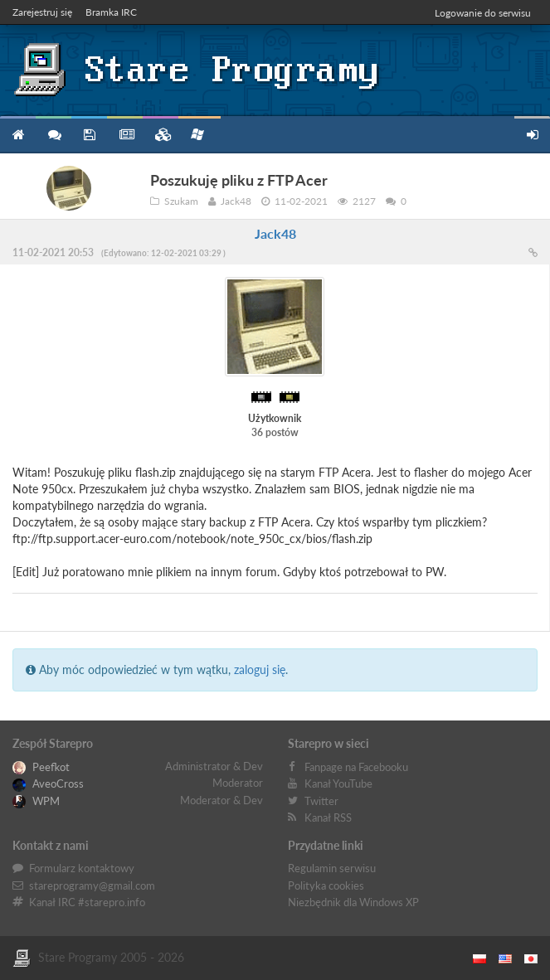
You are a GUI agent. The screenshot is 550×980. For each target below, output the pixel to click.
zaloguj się (260, 670)
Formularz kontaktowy (82, 868)
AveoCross (48, 784)
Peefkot (41, 767)
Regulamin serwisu (332, 868)
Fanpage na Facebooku (356, 767)
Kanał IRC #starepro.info (87, 902)
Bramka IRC (111, 12)
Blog (125, 135)
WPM (36, 801)
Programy (89, 135)
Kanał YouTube (338, 784)
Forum (54, 135)
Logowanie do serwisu (483, 13)
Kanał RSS (328, 817)
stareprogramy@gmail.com (92, 885)
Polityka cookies (326, 885)
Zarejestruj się (42, 12)
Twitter (321, 801)
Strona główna (18, 135)
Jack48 (275, 233)
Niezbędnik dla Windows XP (353, 902)
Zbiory (161, 135)
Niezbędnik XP (197, 134)
